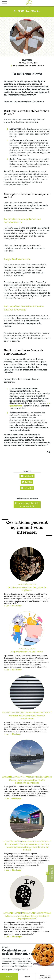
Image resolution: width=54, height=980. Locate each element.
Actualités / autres (28, 63)
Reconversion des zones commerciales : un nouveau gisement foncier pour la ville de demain (27, 847)
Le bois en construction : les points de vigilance (27, 589)
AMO (23, 777)
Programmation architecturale (28, 65)
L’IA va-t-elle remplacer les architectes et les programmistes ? (27, 917)
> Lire (7, 606)
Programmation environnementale (36, 713)
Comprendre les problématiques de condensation (27, 717)
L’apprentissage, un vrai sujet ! (27, 652)
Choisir (27, 976)
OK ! (9, 976)
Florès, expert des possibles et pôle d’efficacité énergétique (27, 781)
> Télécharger (16, 606)
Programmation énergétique (39, 777)
